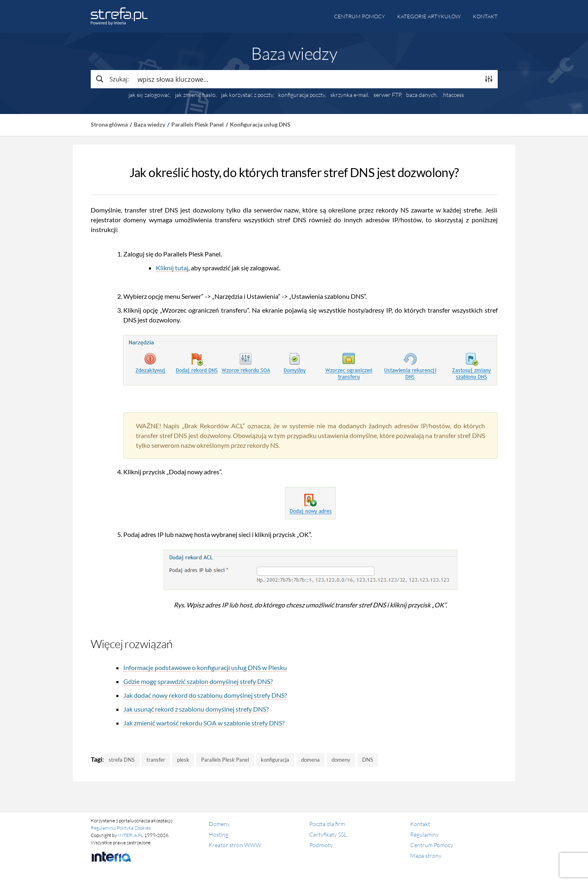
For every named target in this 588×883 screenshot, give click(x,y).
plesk (183, 760)
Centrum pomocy (360, 16)
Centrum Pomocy (432, 845)
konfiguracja (275, 760)
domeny (341, 760)
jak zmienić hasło (195, 95)
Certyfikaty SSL (328, 834)
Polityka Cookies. (134, 828)
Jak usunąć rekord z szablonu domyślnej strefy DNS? (196, 709)
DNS (368, 760)
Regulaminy (424, 834)
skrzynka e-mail (349, 95)
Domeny (219, 824)
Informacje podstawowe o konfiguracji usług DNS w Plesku (205, 667)
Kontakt (485, 16)
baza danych (421, 95)
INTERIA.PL (131, 835)
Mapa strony (426, 856)
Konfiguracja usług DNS (260, 124)
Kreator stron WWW (235, 845)
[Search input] (307, 79)
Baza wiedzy (150, 124)
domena (310, 760)
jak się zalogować (149, 95)
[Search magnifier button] (112, 79)
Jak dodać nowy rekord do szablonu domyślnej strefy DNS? (205, 695)
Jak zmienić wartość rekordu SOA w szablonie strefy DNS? (204, 723)
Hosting (219, 834)
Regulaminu (103, 828)
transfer (156, 760)
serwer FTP (387, 95)
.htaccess (453, 95)
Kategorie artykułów (429, 16)
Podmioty (321, 845)
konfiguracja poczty (302, 95)
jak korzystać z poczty (247, 95)
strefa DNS (122, 760)
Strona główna (109, 124)
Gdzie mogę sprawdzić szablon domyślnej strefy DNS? (198, 681)
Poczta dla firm (327, 824)
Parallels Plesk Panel (198, 124)
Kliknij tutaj (172, 268)
